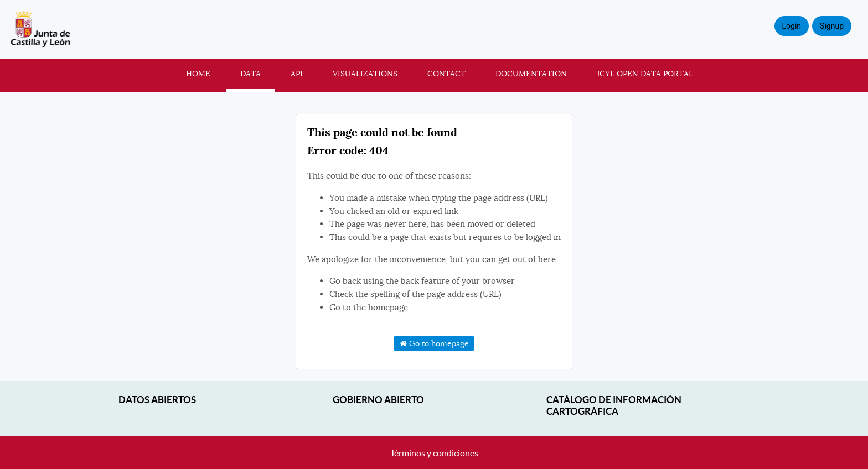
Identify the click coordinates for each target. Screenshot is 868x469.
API (297, 74)
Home (198, 74)
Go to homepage (434, 343)
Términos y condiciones (434, 453)
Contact (446, 74)
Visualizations (365, 74)
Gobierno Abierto (378, 400)
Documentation (531, 74)
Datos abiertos (157, 400)
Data (250, 74)
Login (792, 26)
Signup (832, 26)
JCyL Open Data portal (645, 74)
